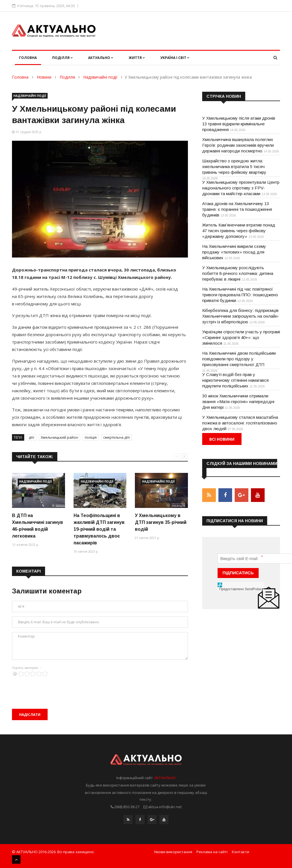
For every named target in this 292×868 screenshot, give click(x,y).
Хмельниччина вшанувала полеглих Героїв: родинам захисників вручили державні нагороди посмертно (238, 145)
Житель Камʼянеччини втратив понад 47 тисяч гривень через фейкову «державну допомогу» (239, 231)
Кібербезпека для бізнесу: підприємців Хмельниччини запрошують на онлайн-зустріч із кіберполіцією (241, 316)
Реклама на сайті (212, 852)
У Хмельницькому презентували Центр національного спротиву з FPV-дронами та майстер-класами (241, 188)
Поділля (62, 58)
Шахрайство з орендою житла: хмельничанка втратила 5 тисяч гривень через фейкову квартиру (234, 167)
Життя (137, 58)
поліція (91, 437)
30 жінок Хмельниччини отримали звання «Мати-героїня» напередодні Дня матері (238, 402)
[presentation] (55, 688)
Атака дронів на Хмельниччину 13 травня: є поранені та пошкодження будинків (237, 209)
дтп (32, 437)
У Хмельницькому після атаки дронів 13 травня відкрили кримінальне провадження (239, 124)
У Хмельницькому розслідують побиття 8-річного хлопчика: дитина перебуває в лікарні (238, 273)
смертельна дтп (116, 437)
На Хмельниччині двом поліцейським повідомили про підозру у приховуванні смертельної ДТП (239, 359)
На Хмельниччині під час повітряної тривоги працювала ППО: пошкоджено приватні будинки (240, 295)
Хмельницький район (59, 437)
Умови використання (173, 852)
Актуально (101, 58)
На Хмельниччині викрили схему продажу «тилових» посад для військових (234, 252)
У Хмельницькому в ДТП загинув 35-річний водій (161, 522)
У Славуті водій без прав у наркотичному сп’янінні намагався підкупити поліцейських (235, 380)
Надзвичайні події (100, 77)
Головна (28, 58)
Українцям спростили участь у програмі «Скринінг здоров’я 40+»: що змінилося (241, 337)
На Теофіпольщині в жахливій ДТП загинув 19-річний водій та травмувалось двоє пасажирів (99, 529)
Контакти (241, 852)
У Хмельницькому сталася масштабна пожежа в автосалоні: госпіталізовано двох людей (240, 423)
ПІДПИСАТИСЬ (238, 572)
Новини (44, 77)
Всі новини (222, 439)
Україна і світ (175, 58)
